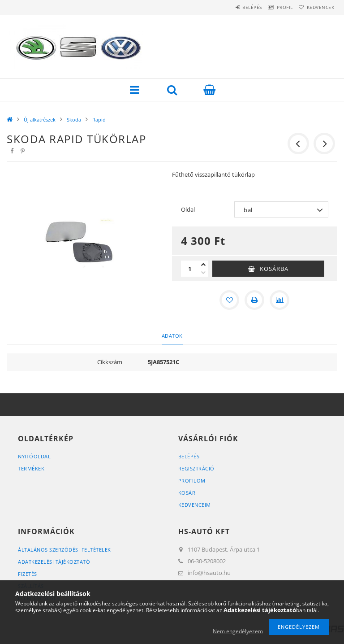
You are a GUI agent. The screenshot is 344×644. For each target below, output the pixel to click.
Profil (274, 7)
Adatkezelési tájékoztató (54, 562)
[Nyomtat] (254, 300)
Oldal (188, 209)
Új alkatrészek (40, 120)
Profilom (192, 481)
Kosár (187, 493)
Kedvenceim (195, 505)
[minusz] (203, 273)
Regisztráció (196, 468)
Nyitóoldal (34, 456)
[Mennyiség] (190, 269)
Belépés (234, 7)
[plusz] (203, 265)
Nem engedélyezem (238, 631)
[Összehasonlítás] (279, 300)
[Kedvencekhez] (229, 300)
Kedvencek (317, 7)
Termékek (31, 468)
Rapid (99, 120)
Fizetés (28, 574)
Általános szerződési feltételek (64, 550)
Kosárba (274, 269)
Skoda (74, 120)
